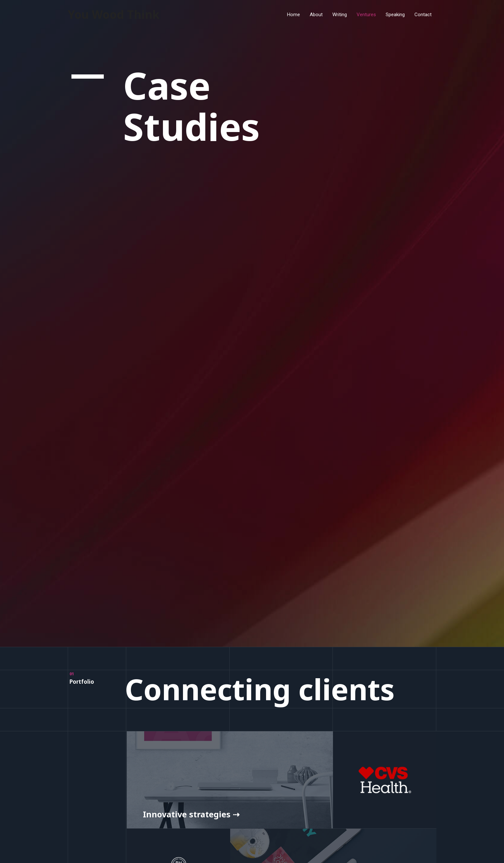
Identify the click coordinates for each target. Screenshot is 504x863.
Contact (423, 15)
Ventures (366, 15)
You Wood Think (114, 14)
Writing (340, 15)
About (316, 15)
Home (294, 15)
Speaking (395, 15)
